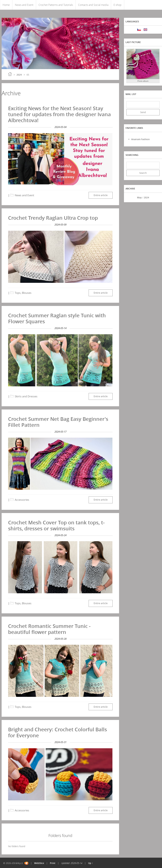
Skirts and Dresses (26, 396)
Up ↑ (91, 863)
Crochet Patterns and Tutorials (56, 5)
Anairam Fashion (140, 139)
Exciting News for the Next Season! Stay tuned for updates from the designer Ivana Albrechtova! (59, 114)
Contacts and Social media (93, 5)
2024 (19, 75)
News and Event (24, 5)
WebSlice (39, 863)
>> (156, 197)
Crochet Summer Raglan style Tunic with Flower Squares (57, 318)
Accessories (22, 500)
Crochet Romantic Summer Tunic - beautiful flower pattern (49, 629)
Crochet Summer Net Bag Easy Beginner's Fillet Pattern (58, 422)
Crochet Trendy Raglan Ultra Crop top (53, 218)
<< (130, 197)
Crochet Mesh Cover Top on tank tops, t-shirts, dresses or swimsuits (56, 525)
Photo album (143, 81)
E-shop (118, 5)
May (139, 197)
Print (53, 863)
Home (6, 5)
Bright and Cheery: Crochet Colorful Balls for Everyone (58, 732)
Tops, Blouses (23, 293)
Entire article (101, 195)
